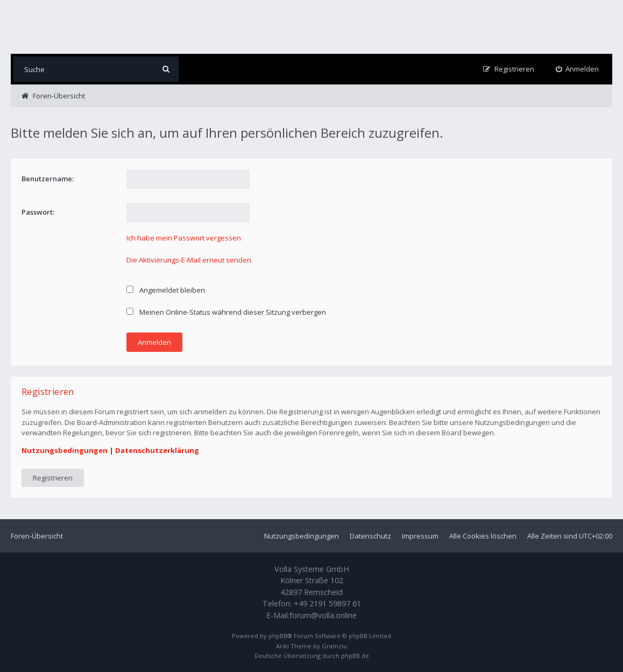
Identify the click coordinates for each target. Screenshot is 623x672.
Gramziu (334, 646)
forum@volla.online (323, 615)
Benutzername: (48, 179)
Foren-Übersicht (37, 536)
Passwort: (38, 212)
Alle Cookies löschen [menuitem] (483, 536)
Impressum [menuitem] (420, 536)
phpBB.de (355, 656)
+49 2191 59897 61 (327, 603)
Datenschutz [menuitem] (370, 536)
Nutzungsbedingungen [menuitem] (302, 536)
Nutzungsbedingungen (65, 450)
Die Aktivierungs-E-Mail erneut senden (189, 260)
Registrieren (53, 478)
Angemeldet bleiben (166, 290)
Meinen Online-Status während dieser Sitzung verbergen (226, 312)
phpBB (278, 636)
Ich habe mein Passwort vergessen (184, 238)
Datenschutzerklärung (157, 450)
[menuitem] (578, 69)
